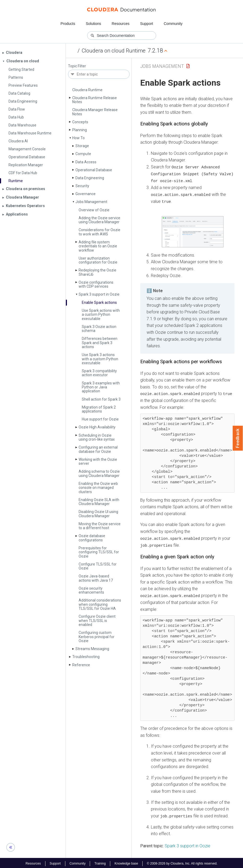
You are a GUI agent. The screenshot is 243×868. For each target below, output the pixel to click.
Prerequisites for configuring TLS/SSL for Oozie (99, 552)
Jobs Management (91, 202)
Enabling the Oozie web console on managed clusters (98, 488)
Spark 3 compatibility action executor (99, 373)
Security (82, 186)
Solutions (93, 24)
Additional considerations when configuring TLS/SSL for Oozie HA (100, 604)
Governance (86, 194)
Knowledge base (126, 862)
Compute (83, 154)
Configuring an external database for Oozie (98, 449)
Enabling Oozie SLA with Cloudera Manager (99, 502)
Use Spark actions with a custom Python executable (101, 315)
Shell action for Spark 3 (101, 399)
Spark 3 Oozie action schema (99, 329)
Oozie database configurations (92, 538)
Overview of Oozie (94, 210)
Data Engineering (90, 178)
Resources (121, 24)
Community (173, 24)
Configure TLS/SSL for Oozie (98, 566)
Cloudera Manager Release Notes (95, 112)
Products (68, 24)
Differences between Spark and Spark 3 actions (100, 343)
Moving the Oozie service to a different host (100, 526)
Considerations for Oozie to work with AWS (99, 232)
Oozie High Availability (97, 427)
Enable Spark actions (99, 303)
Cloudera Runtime (87, 90)
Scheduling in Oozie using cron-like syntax (97, 437)
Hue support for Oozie (100, 419)
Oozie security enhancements (91, 590)
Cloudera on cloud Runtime (114, 51)
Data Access (86, 162)
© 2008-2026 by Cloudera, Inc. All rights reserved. (182, 862)
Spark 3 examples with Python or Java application (101, 387)
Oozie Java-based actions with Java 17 (96, 578)
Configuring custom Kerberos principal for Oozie (97, 637)
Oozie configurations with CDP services (96, 284)
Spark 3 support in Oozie (99, 294)
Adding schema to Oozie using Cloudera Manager (99, 473)
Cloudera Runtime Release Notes (95, 100)
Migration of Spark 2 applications (99, 409)
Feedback (238, 438)
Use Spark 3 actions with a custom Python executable (100, 359)
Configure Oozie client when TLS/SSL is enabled (97, 621)
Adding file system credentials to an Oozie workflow (98, 246)
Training (100, 862)
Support (146, 24)
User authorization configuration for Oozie (98, 260)
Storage (82, 146)
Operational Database (94, 170)
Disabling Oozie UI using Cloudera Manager (98, 514)
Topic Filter (77, 66)
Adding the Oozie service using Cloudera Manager (99, 220)
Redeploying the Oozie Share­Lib (97, 272)
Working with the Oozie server (98, 461)
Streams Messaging (92, 649)
